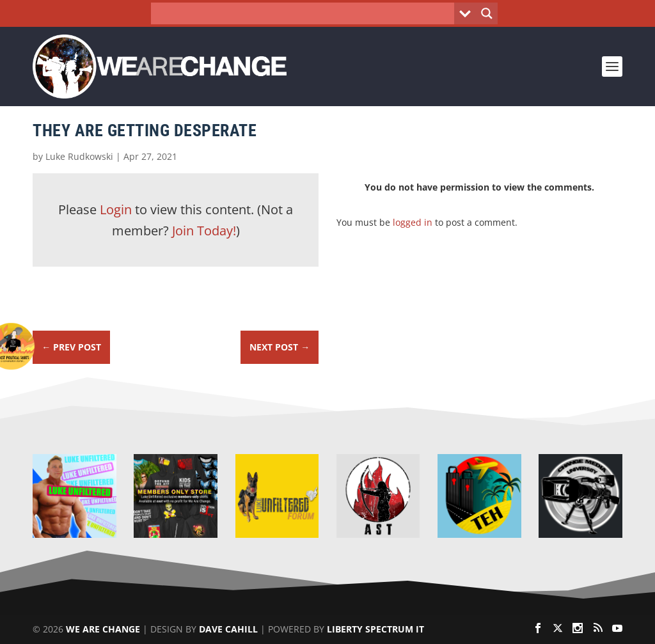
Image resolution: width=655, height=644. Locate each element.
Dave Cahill (228, 629)
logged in (413, 222)
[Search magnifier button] (487, 13)
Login (116, 209)
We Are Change (103, 629)
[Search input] (306, 13)
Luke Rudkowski (79, 156)
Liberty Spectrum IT (375, 629)
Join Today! (204, 231)
